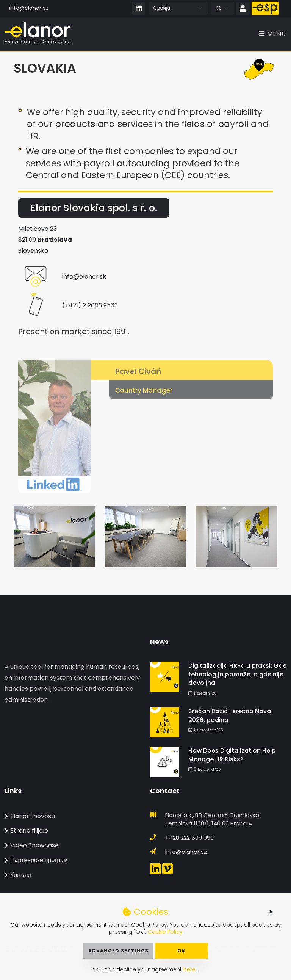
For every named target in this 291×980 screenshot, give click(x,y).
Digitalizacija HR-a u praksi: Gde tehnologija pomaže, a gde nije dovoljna (237, 674)
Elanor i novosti (30, 816)
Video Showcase (32, 845)
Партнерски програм (36, 860)
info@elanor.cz (29, 8)
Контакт (18, 875)
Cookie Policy (165, 932)
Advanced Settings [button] (118, 951)
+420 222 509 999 (189, 838)
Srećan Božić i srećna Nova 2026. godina (230, 715)
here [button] (190, 969)
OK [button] (181, 951)
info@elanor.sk (84, 277)
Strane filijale (26, 830)
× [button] (271, 912)
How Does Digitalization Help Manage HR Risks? (232, 755)
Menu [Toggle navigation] (273, 34)
